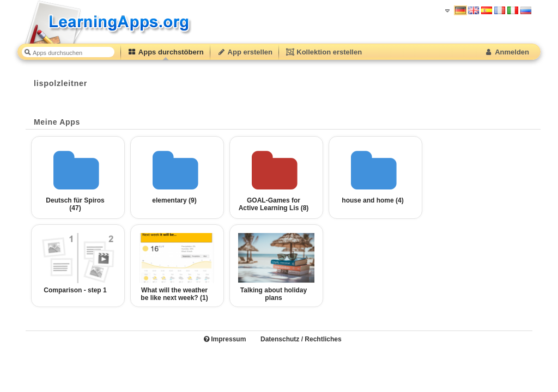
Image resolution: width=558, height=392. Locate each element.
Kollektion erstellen (324, 52)
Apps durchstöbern (166, 52)
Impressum (225, 339)
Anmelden (507, 52)
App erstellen (245, 52)
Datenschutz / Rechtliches (301, 339)
